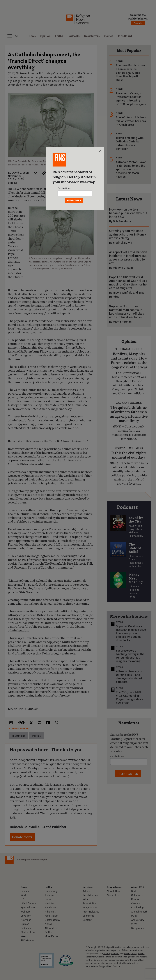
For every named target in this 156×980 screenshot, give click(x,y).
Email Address (64, 188)
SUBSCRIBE (74, 200)
